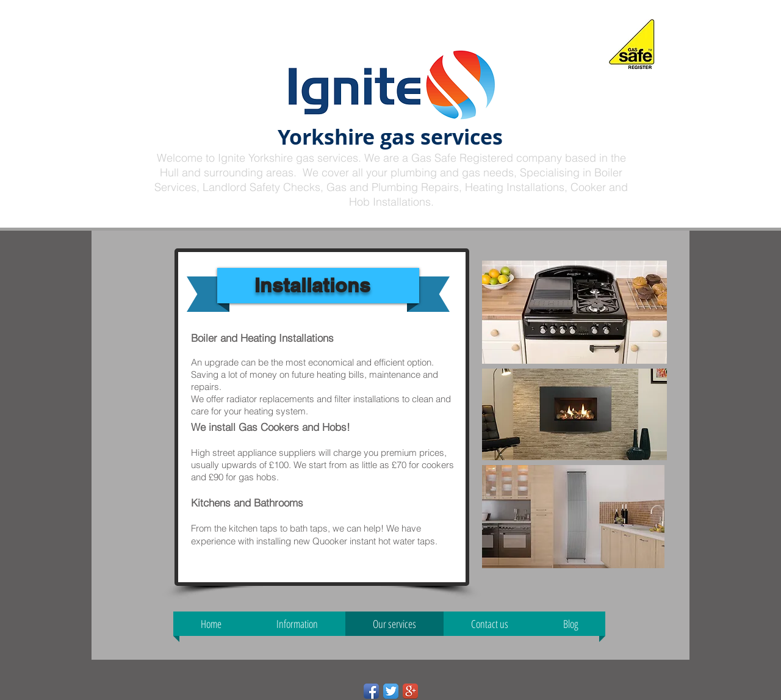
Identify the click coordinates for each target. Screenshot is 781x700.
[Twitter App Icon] (391, 691)
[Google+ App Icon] (410, 691)
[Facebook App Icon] (371, 691)
